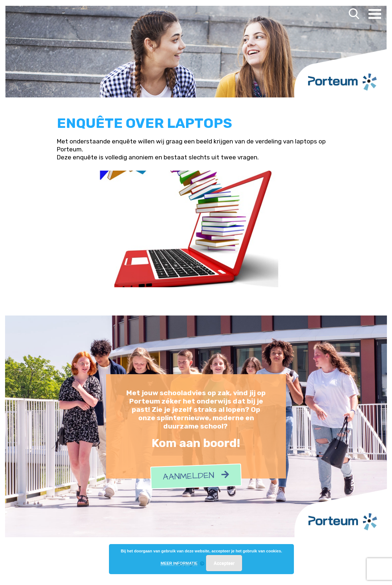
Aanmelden (196, 476)
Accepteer (224, 563)
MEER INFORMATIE (179, 563)
